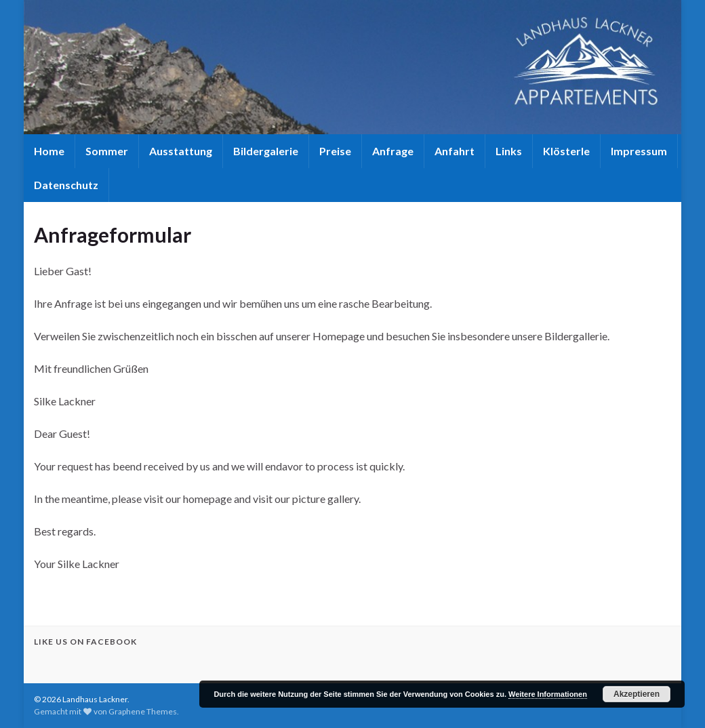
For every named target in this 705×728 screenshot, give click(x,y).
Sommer (107, 151)
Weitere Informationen (548, 694)
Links (509, 151)
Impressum (639, 151)
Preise (335, 151)
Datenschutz (66, 185)
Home (49, 151)
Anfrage (393, 151)
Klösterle (566, 151)
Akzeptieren (637, 694)
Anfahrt (455, 151)
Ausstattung (181, 151)
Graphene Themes (143, 711)
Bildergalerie (266, 151)
